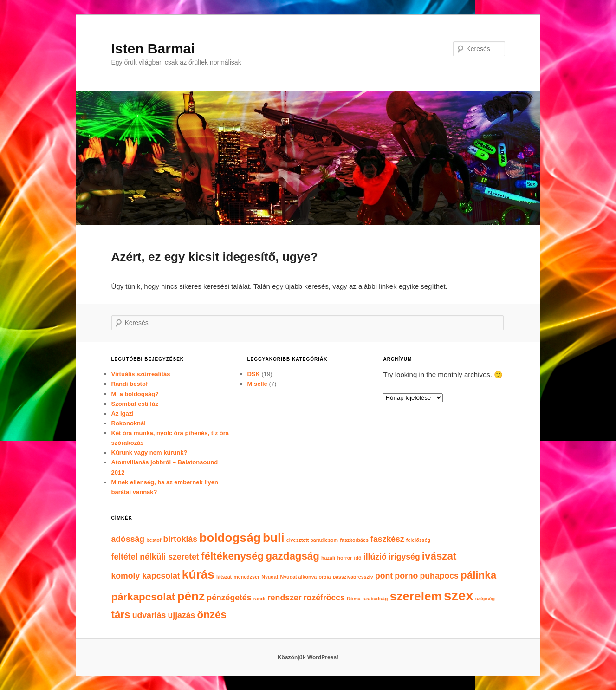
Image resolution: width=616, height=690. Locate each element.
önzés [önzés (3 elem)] (212, 615)
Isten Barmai (153, 49)
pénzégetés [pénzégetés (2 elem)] (229, 598)
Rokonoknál (129, 423)
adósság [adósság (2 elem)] (128, 539)
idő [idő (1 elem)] (358, 558)
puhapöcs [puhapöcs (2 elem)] (439, 576)
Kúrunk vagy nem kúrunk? (149, 452)
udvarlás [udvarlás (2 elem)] (149, 615)
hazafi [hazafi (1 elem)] (328, 558)
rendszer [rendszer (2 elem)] (285, 598)
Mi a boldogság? (135, 394)
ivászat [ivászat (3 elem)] (439, 556)
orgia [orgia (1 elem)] (324, 577)
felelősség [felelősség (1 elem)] (418, 540)
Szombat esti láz (135, 404)
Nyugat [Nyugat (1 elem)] (270, 577)
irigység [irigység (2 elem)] (404, 557)
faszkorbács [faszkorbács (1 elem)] (354, 540)
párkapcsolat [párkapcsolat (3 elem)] (143, 597)
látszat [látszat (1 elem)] (224, 577)
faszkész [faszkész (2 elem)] (387, 539)
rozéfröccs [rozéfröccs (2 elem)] (324, 598)
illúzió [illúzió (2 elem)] (375, 557)
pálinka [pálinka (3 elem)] (478, 575)
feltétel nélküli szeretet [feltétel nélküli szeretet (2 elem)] (155, 557)
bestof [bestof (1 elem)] (154, 540)
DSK (253, 374)
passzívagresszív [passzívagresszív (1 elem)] (353, 577)
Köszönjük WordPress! (308, 657)
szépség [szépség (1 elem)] (485, 599)
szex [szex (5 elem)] (459, 596)
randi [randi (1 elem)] (259, 599)
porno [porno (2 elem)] (406, 576)
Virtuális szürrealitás (141, 374)
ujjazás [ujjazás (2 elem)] (181, 615)
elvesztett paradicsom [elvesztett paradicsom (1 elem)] (312, 540)
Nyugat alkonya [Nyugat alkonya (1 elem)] (299, 577)
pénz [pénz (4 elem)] (191, 596)
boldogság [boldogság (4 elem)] (230, 538)
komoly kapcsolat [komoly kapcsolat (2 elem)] (146, 576)
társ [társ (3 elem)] (121, 615)
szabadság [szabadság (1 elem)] (375, 599)
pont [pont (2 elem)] (384, 576)
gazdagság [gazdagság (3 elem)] (293, 556)
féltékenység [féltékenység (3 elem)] (232, 556)
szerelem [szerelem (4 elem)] (416, 596)
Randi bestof (130, 384)
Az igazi (123, 413)
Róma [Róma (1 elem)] (354, 599)
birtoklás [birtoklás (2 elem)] (180, 539)
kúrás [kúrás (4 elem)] (198, 574)
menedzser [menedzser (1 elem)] (246, 577)
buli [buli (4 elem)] (274, 538)
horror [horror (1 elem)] (344, 558)
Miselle (257, 384)
